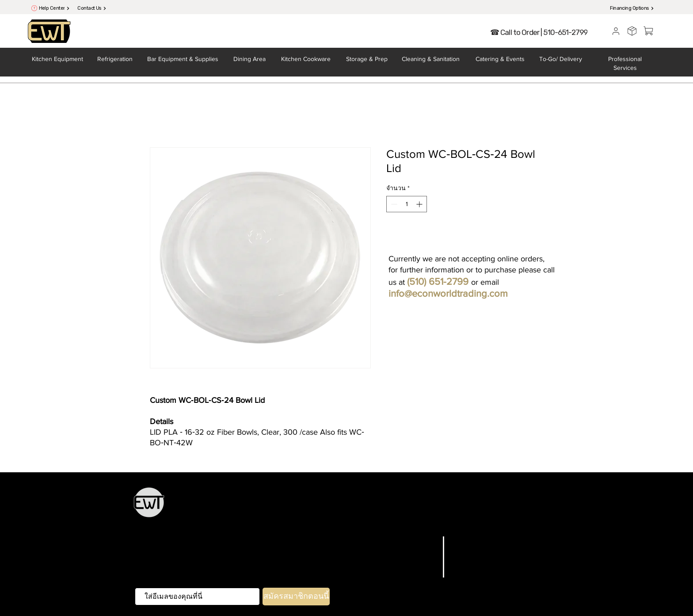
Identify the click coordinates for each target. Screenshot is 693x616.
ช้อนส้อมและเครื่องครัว (427, 507)
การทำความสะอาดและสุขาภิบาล (457, 519)
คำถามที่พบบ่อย (477, 540)
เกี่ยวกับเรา (419, 562)
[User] (616, 31)
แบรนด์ (425, 551)
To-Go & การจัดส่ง (376, 519)
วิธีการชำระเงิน (477, 574)
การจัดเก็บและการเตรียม (351, 507)
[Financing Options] (632, 8)
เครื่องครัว (296, 507)
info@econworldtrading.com (448, 293)
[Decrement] (393, 204)
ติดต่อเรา (422, 574)
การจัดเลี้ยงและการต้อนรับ (506, 507)
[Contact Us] (92, 8)
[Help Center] (54, 8)
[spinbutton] (407, 204)
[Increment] (420, 204)
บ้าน (431, 540)
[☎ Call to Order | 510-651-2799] (539, 32)
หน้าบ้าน (333, 519)
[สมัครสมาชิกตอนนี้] (296, 597)
